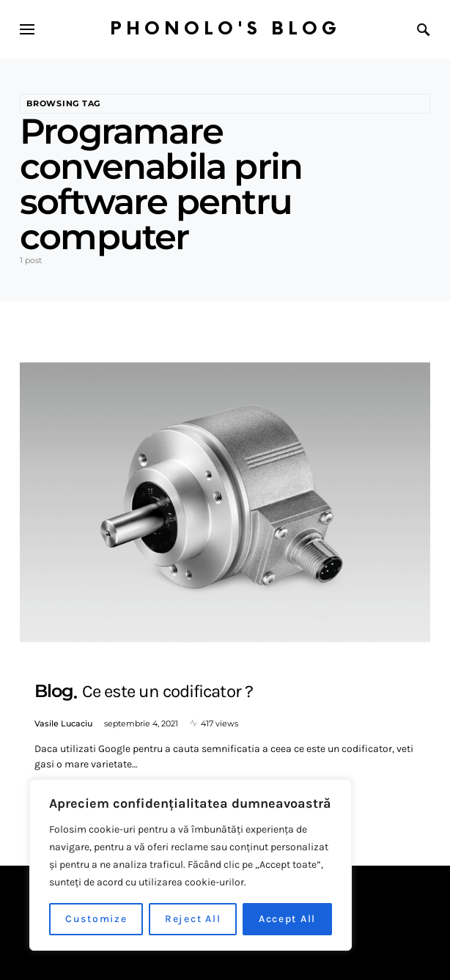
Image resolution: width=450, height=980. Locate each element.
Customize (96, 919)
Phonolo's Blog (225, 29)
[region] (191, 865)
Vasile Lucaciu (63, 723)
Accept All (288, 919)
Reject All (193, 919)
